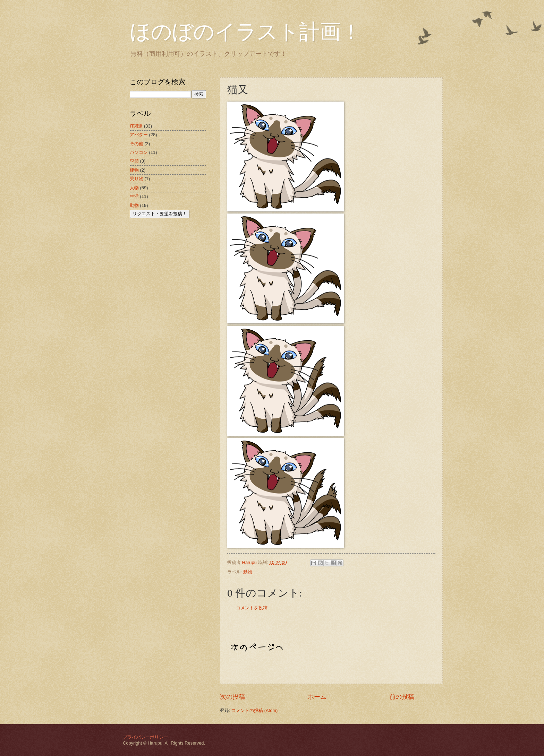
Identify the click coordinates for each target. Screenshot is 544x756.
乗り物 (137, 179)
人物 (134, 188)
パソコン (139, 152)
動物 (248, 572)
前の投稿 (402, 697)
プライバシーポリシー (145, 737)
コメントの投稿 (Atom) (254, 710)
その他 (137, 144)
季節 (134, 161)
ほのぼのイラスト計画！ (246, 32)
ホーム (317, 697)
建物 (134, 170)
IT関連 (136, 126)
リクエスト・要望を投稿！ (160, 214)
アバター (139, 135)
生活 (134, 196)
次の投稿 (232, 697)
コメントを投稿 (252, 608)
